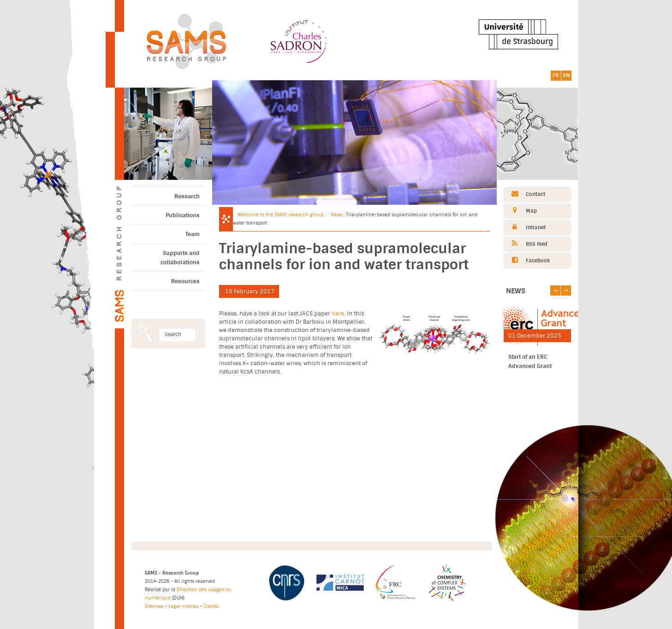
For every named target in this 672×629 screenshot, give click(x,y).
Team (193, 234)
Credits (211, 606)
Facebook (527, 260)
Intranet (525, 227)
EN (566, 75)
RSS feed (526, 244)
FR (556, 75)
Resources (185, 281)
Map (520, 211)
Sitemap (154, 606)
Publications (183, 215)
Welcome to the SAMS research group (280, 215)
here (338, 314)
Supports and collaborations (180, 258)
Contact (525, 194)
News (336, 215)
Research (187, 196)
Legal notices (183, 606)
